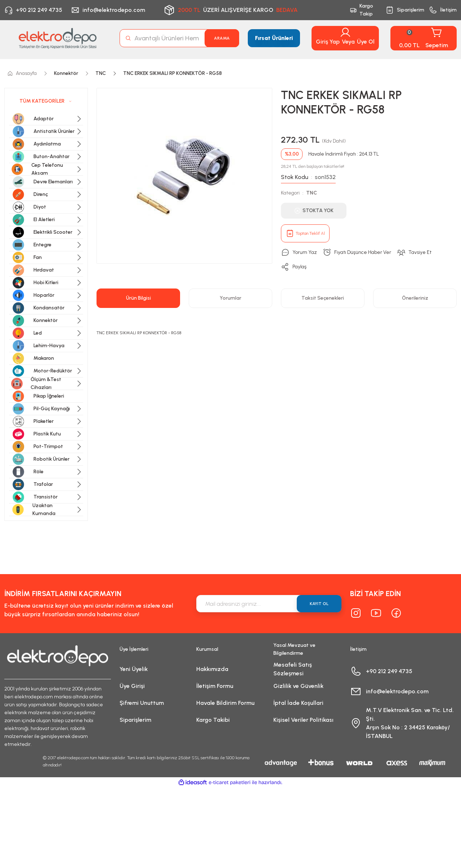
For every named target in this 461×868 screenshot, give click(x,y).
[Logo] (58, 38)
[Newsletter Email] (269, 604)
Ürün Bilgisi (138, 298)
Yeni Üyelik (134, 669)
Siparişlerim (135, 720)
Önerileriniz (415, 298)
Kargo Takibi (213, 720)
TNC (312, 193)
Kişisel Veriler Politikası (303, 720)
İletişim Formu (215, 686)
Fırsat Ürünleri (274, 38)
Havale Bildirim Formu (225, 703)
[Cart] (424, 38)
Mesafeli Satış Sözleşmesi (293, 669)
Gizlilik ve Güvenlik (298, 686)
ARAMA (222, 38)
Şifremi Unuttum (142, 703)
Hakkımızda (212, 669)
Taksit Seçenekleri (323, 298)
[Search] (179, 38)
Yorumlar (230, 298)
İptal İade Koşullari (298, 703)
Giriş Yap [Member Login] (328, 42)
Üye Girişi (132, 686)
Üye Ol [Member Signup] (366, 42)
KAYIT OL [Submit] (319, 604)
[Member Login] (345, 32)
